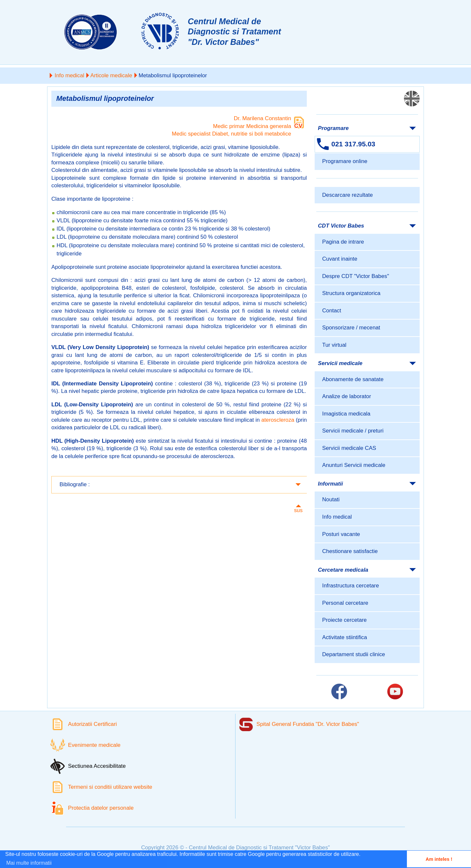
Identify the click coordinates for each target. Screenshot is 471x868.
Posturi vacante (341, 534)
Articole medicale (111, 75)
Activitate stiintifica (345, 637)
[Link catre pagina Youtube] (395, 692)
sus (298, 510)
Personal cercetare (345, 603)
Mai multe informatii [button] (29, 863)
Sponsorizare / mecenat (351, 328)
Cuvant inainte (340, 259)
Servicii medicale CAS (349, 448)
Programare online (345, 161)
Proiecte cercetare (344, 620)
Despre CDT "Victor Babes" (356, 276)
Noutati (331, 499)
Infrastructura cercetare (350, 586)
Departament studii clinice (354, 654)
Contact (332, 311)
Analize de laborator (347, 396)
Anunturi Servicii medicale (354, 465)
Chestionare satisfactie (350, 551)
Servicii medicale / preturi (353, 431)
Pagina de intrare (343, 242)
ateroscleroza (278, 420)
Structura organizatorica (351, 293)
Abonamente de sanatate (353, 379)
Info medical (69, 75)
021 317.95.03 (353, 144)
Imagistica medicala (346, 414)
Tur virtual (334, 345)
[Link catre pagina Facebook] (339, 692)
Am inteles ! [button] (439, 859)
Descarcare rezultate (348, 195)
